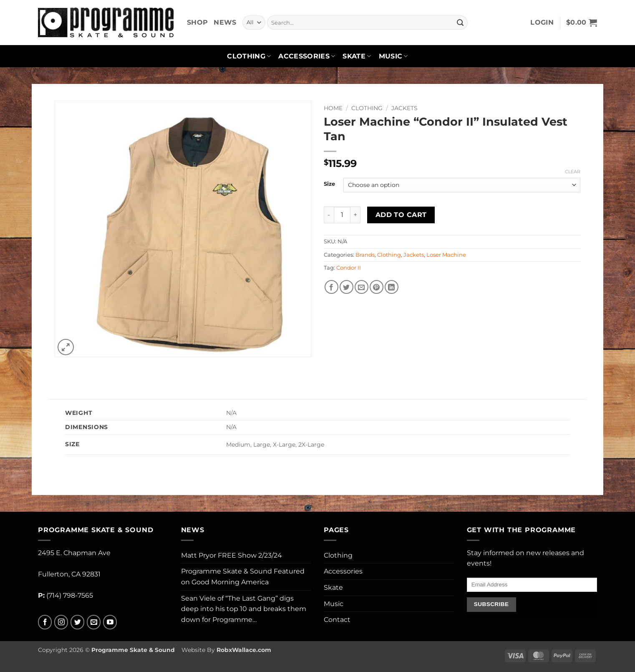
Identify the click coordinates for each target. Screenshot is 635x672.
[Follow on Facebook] (45, 622)
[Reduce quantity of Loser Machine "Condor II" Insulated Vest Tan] (329, 215)
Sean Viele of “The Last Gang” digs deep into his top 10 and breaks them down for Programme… (244, 609)
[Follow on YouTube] (110, 622)
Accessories (307, 56)
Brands (365, 255)
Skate (357, 56)
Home (333, 108)
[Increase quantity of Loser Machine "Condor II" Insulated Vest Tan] (355, 215)
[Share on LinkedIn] (392, 287)
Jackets (404, 108)
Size (329, 184)
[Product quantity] (342, 215)
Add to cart (401, 215)
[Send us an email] (94, 622)
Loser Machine (446, 255)
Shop (197, 22)
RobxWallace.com (244, 650)
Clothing (249, 56)
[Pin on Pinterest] (377, 287)
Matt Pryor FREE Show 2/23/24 (232, 555)
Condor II (349, 268)
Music (393, 56)
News (225, 22)
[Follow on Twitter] (77, 622)
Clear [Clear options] (573, 172)
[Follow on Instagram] (61, 622)
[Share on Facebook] (331, 287)
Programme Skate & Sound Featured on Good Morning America (243, 577)
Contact (337, 620)
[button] (542, 23)
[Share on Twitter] (346, 287)
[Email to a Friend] (362, 287)
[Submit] (460, 23)
